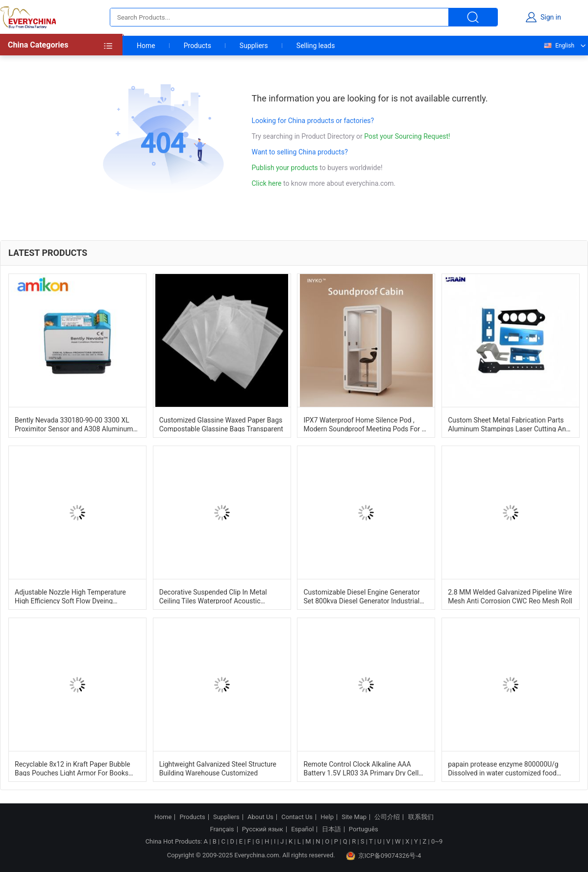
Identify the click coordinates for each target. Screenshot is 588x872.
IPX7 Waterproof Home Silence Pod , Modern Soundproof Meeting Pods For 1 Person (364, 424)
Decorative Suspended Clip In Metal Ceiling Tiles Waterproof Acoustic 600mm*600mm (213, 596)
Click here (267, 183)
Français (222, 829)
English (559, 46)
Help (327, 817)
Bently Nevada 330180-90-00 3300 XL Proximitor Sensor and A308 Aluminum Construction (74, 424)
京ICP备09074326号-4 (384, 856)
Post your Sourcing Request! (407, 136)
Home (146, 46)
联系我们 (421, 817)
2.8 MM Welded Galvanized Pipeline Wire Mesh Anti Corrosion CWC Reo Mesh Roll (510, 596)
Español (302, 829)
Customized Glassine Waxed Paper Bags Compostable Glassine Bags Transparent (221, 424)
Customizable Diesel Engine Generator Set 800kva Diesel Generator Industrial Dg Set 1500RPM (361, 596)
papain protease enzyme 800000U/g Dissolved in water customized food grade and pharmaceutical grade (503, 768)
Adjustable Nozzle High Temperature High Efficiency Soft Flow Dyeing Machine (70, 596)
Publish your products (286, 168)
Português (364, 829)
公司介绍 (387, 817)
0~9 (437, 841)
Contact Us (297, 817)
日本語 (331, 829)
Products (197, 46)
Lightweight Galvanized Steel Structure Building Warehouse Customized (218, 768)
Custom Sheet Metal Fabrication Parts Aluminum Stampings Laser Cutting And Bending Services (509, 424)
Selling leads (316, 46)
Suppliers (254, 46)
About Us (260, 817)
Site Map (354, 817)
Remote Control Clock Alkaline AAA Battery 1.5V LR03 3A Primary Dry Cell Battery (361, 768)
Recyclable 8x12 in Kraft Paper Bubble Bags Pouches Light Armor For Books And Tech (73, 768)
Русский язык (263, 829)
